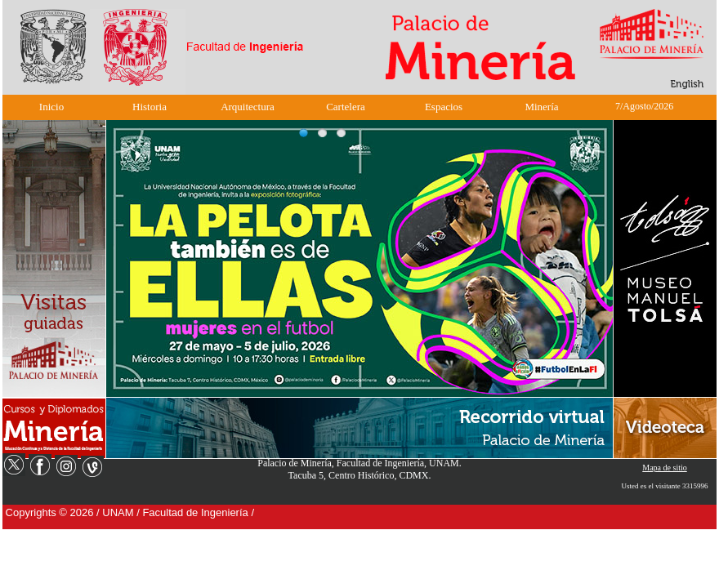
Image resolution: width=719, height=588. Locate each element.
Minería (541, 107)
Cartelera (346, 107)
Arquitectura (248, 107)
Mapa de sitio (664, 468)
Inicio (51, 107)
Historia (150, 107)
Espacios (444, 107)
